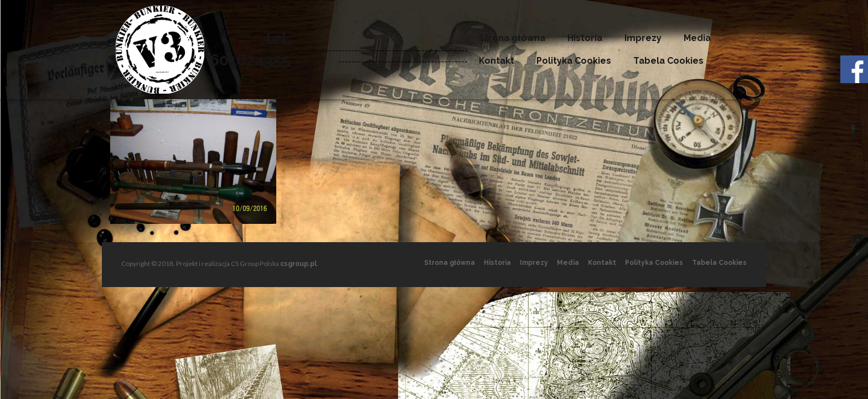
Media (697, 38)
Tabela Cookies (668, 61)
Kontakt (497, 61)
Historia (585, 38)
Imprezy (643, 38)
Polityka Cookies (574, 61)
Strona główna (512, 38)
